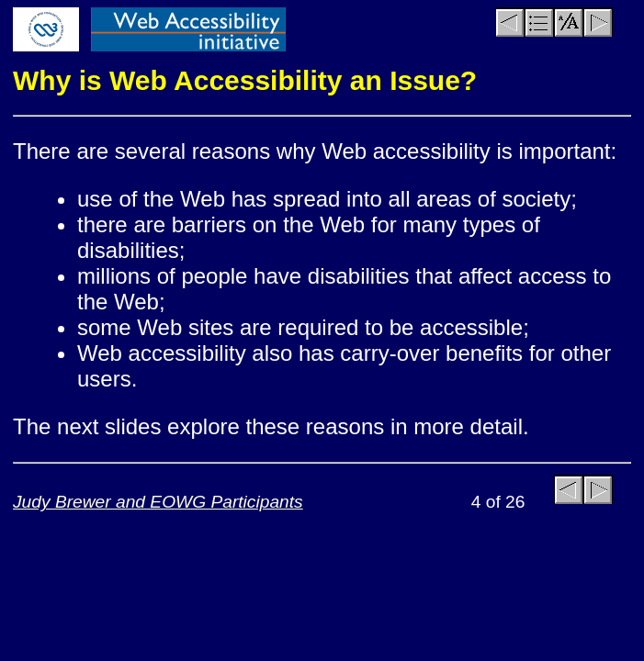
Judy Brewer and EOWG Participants (158, 502)
